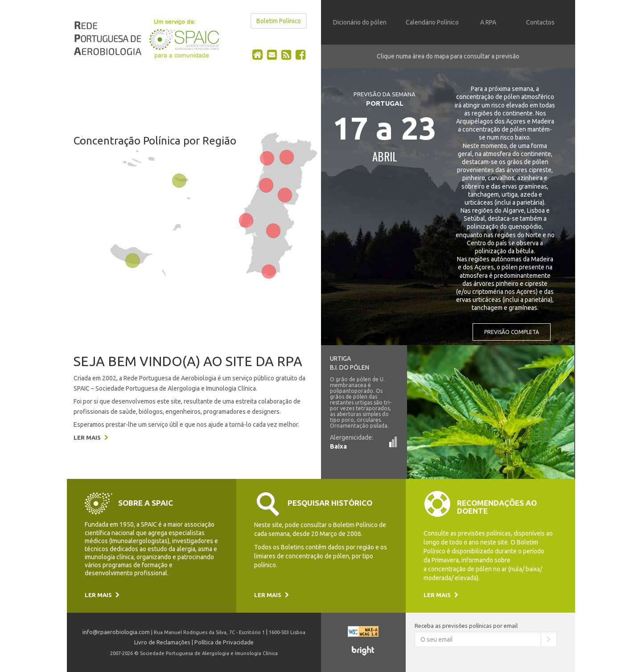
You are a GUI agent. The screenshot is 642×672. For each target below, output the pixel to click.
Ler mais (91, 437)
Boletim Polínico (279, 21)
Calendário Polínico (432, 22)
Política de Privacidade (224, 642)
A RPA (488, 22)
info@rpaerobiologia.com (116, 632)
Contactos (540, 22)
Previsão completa (512, 332)
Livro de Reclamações (162, 642)
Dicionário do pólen (360, 22)
